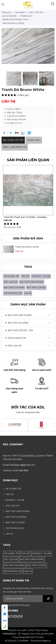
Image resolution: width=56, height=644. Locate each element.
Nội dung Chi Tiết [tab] (13, 140)
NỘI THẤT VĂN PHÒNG (32, 282)
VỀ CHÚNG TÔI (11, 276)
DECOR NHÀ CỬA (13, 293)
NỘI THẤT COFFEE (36, 288)
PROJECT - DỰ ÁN (41, 276)
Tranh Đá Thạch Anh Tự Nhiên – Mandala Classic (25, 217)
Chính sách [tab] (34, 140)
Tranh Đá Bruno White (27, 247)
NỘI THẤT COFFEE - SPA (19, 330)
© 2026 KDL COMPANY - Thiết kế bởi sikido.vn (28, 641)
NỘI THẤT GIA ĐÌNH (14, 288)
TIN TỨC (25, 276)
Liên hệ (28, 293)
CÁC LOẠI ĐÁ (11, 282)
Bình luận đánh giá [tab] (15, 147)
